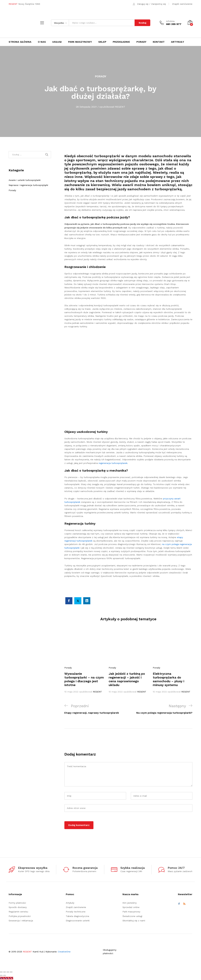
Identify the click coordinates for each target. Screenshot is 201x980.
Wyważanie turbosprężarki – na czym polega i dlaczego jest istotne (84, 679)
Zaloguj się (143, 4)
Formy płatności (17, 903)
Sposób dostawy (18, 907)
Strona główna (20, 42)
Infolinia (170, 21)
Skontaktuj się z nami (134, 921)
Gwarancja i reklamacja (21, 921)
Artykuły (178, 42)
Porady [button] (141, 42)
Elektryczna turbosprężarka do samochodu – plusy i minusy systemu (168, 679)
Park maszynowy (80, 42)
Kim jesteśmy (130, 903)
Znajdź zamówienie (182, 4)
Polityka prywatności (20, 916)
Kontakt (159, 42)
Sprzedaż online (131, 907)
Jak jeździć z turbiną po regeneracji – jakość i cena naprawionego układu (127, 679)
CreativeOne (64, 952)
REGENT (120, 107)
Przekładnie (121, 42)
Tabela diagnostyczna (77, 916)
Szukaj (142, 23)
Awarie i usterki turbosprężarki (25, 180)
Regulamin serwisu (18, 912)
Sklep (102, 42)
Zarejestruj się (159, 4)
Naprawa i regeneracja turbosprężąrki (28, 185)
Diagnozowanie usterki (78, 921)
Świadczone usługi (132, 916)
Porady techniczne (76, 912)
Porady (101, 76)
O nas (42, 42)
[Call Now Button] (7, 978)
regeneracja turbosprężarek (113, 463)
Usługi (57, 42)
